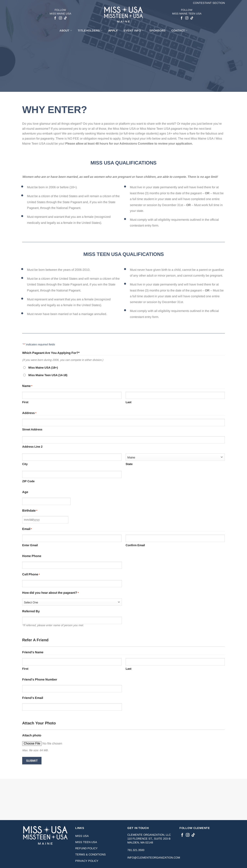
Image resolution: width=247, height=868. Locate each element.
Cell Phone (31, 575)
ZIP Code (28, 481)
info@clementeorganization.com (154, 858)
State (129, 464)
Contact (179, 30)
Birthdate (30, 511)
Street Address (32, 429)
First (25, 402)
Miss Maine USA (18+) (43, 368)
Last (129, 402)
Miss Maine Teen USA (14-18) (48, 375)
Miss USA (82, 836)
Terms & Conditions (91, 854)
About (66, 30)
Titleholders (90, 30)
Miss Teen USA (86, 842)
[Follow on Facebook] (55, 18)
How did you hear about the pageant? (50, 593)
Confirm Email (135, 545)
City (25, 464)
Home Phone (32, 556)
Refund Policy (86, 848)
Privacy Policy (87, 861)
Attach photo (32, 735)
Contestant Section (209, 3)
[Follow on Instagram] (60, 18)
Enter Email (30, 545)
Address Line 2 (32, 447)
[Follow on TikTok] (65, 18)
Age (25, 492)
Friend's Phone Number (40, 679)
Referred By (31, 611)
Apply (113, 31)
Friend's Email (33, 698)
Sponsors (157, 31)
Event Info (134, 30)
